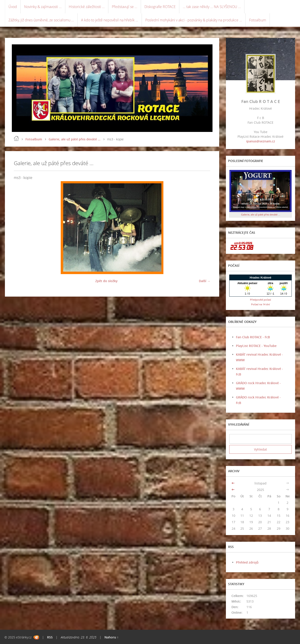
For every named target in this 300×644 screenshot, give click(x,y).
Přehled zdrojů (247, 562)
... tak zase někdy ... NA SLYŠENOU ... (212, 7)
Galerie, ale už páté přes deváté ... (75, 139)
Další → (205, 281)
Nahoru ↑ (111, 637)
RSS (50, 637)
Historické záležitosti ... (87, 7)
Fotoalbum (258, 20)
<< (233, 483)
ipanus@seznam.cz (261, 141)
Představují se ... (125, 7)
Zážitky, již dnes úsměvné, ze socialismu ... (41, 20)
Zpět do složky (106, 281)
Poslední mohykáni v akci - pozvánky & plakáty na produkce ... (194, 20)
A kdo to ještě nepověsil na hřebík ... (110, 20)
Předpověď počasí (260, 300)
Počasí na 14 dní (260, 304)
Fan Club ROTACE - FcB (253, 337)
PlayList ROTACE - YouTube (256, 346)
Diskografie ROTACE (160, 7)
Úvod (13, 7)
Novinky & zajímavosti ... (43, 7)
